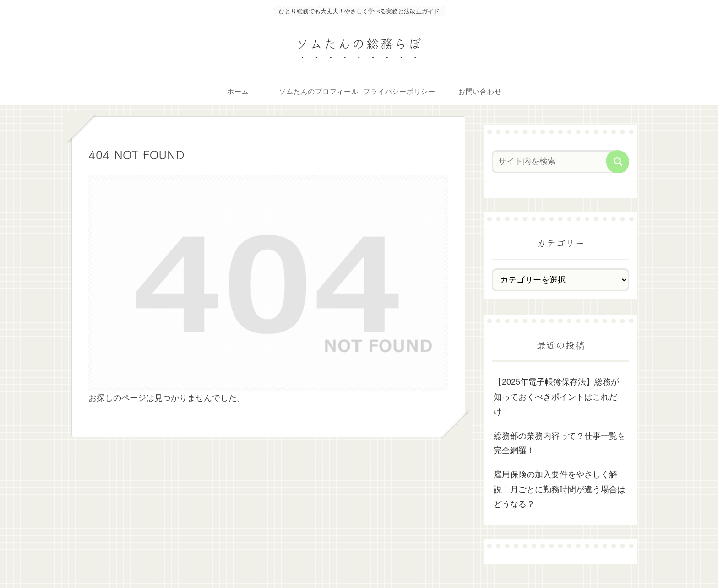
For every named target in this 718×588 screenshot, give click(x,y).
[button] (618, 162)
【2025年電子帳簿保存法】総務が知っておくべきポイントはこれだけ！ (556, 397)
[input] (555, 162)
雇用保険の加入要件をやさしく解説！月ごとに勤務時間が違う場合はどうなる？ (560, 489)
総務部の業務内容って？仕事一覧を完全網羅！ (560, 443)
